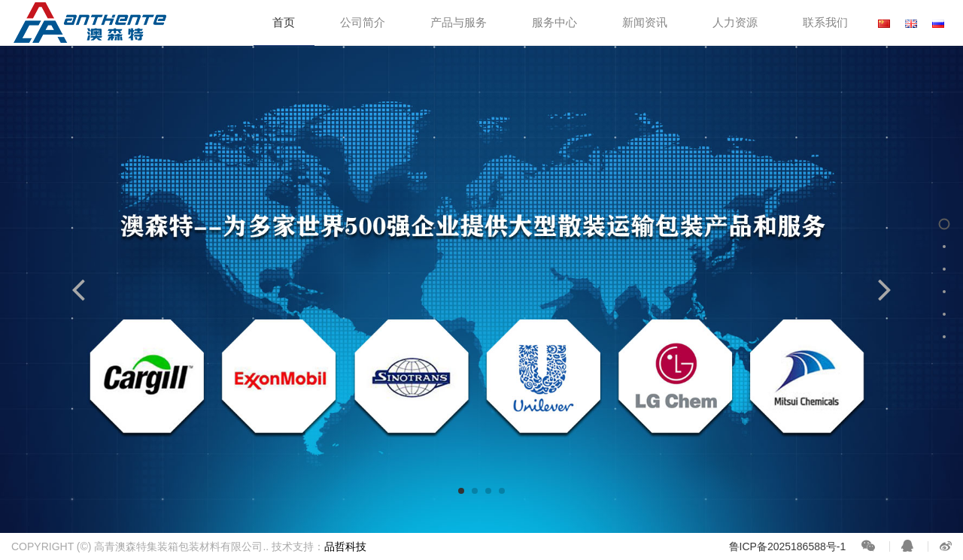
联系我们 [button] (825, 22)
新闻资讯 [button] (645, 22)
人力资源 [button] (735, 22)
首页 (284, 22)
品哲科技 (345, 546)
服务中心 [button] (554, 22)
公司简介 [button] (363, 22)
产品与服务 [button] (459, 22)
